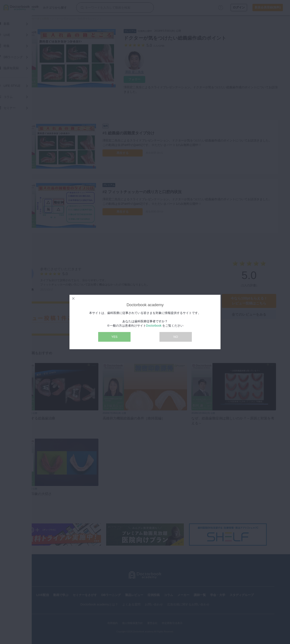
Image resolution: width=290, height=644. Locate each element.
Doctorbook (154, 326)
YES (114, 337)
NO (176, 337)
